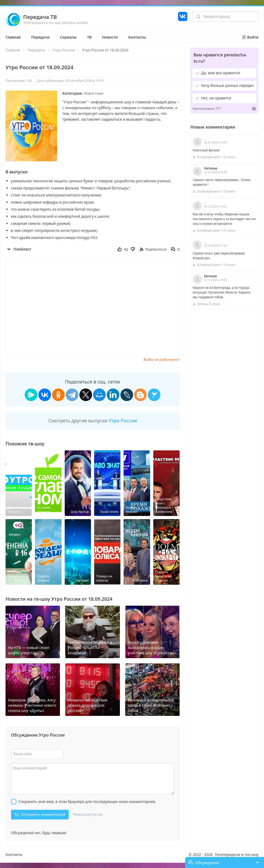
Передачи (40, 37)
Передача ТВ (40, 17)
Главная (13, 37)
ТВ (89, 37)
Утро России (64, 50)
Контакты (137, 37)
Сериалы (68, 37)
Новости (110, 37)
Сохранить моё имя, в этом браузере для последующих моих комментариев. (87, 802)
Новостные (93, 93)
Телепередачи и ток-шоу (237, 854)
